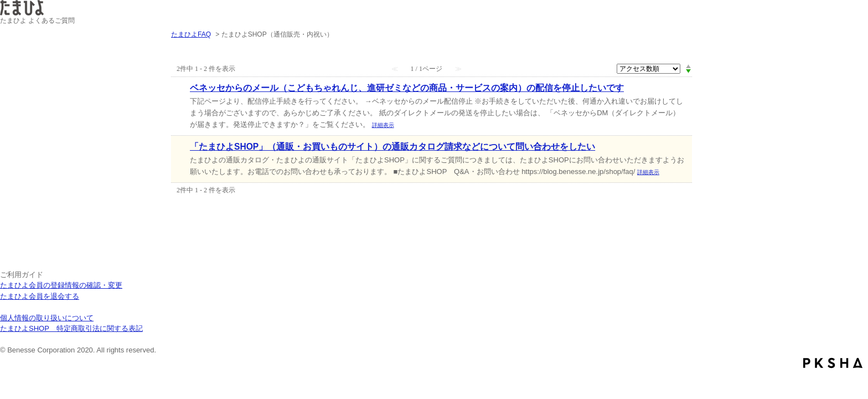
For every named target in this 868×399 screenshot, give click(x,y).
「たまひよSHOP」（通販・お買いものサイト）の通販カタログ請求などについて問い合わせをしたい (392, 147)
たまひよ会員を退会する (40, 296)
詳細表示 (383, 125)
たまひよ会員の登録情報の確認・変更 (61, 285)
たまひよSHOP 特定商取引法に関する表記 (71, 328)
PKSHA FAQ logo (833, 363)
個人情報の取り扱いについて (47, 318)
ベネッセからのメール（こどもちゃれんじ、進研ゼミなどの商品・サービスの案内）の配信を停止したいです (407, 88)
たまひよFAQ (191, 34)
